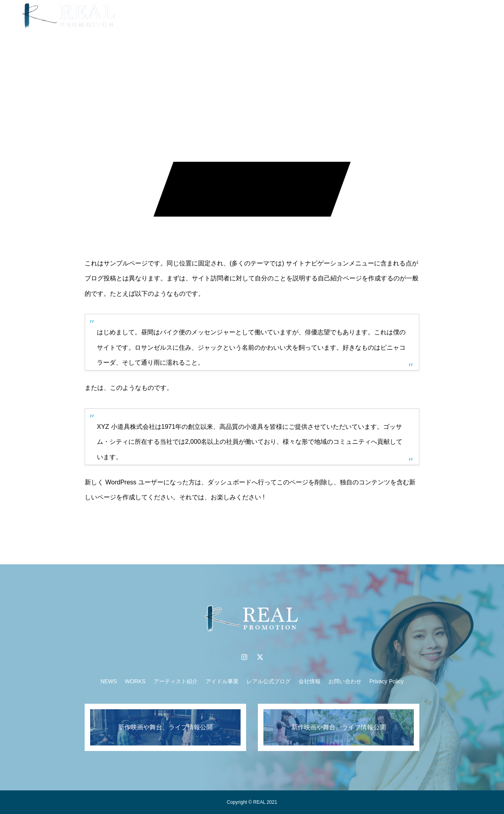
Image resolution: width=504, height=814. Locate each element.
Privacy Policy (386, 681)
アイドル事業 (316, 16)
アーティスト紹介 (262, 16)
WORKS (214, 16)
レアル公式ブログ (269, 681)
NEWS (180, 16)
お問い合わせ (345, 681)
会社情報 (309, 681)
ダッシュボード (230, 482)
